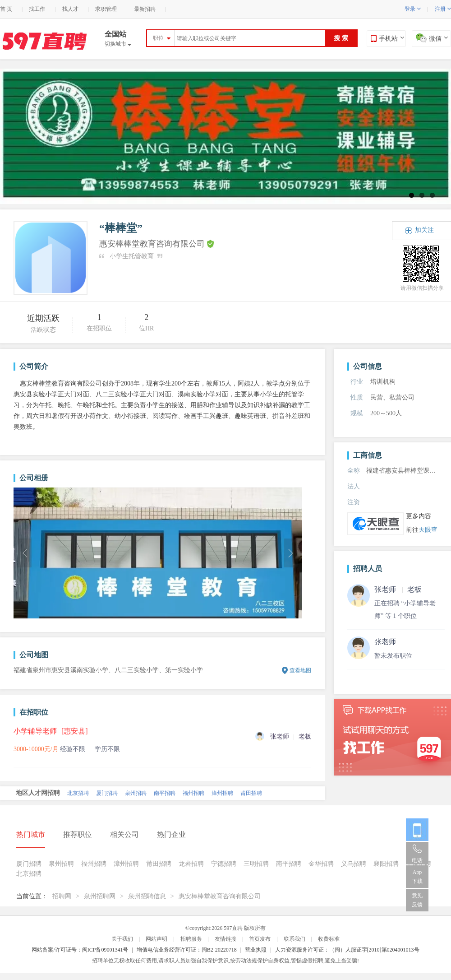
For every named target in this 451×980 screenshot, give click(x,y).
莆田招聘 (251, 793)
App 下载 (417, 877)
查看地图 (300, 670)
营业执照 (256, 950)
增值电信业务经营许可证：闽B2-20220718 (187, 950)
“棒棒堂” (121, 228)
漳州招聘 (222, 793)
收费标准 (329, 939)
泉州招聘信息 (147, 896)
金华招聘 (321, 864)
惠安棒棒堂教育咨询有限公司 (220, 896)
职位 (158, 38)
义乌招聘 (354, 864)
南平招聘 (165, 793)
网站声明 (156, 939)
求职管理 (106, 9)
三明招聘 (256, 864)
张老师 (385, 642)
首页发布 (260, 939)
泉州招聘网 (100, 896)
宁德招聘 (224, 864)
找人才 (70, 9)
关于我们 (122, 939)
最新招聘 (145, 9)
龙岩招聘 (191, 864)
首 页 (6, 9)
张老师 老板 (398, 589)
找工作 (37, 9)
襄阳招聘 (386, 864)
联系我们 (295, 939)
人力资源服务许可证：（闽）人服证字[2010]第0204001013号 (347, 950)
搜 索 (341, 38)
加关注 (424, 230)
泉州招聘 (136, 793)
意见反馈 (417, 900)
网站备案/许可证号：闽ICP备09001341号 (80, 950)
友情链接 (225, 939)
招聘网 (62, 896)
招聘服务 (191, 939)
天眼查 (428, 530)
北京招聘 (78, 793)
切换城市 (118, 44)
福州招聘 (193, 793)
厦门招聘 (107, 793)
